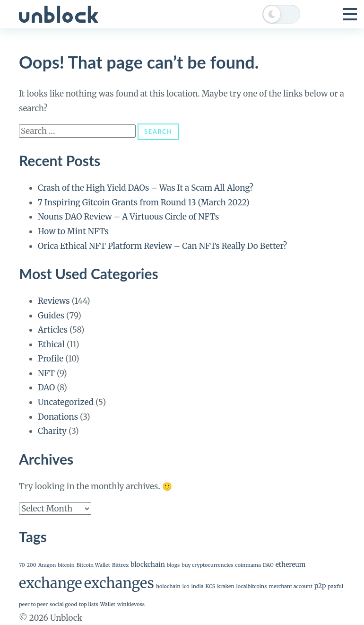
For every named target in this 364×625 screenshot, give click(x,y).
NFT (46, 373)
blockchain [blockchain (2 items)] (148, 564)
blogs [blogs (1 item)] (173, 565)
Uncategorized (66, 402)
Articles (53, 330)
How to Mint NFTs (73, 231)
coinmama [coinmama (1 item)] (248, 565)
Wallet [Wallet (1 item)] (108, 604)
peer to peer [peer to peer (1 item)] (33, 604)
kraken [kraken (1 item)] (225, 586)
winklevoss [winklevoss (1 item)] (131, 604)
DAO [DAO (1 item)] (268, 565)
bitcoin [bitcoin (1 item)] (66, 565)
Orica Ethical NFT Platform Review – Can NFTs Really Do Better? (162, 246)
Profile (51, 359)
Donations (58, 417)
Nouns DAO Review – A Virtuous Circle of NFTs (128, 217)
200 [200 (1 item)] (32, 565)
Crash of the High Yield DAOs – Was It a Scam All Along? (146, 188)
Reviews (54, 301)
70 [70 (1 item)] (22, 565)
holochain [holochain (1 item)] (168, 586)
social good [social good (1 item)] (63, 604)
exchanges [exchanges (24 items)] (119, 583)
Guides (51, 316)
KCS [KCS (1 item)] (211, 586)
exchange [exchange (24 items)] (51, 583)
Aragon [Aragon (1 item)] (47, 565)
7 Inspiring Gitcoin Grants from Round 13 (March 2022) (144, 202)
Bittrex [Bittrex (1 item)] (120, 565)
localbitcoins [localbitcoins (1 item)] (252, 586)
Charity (52, 431)
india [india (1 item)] (197, 586)
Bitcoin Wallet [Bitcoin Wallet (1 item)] (93, 565)
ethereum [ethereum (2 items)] (291, 564)
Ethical (51, 344)
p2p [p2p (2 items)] (320, 586)
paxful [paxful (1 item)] (335, 586)
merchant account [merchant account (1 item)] (290, 586)
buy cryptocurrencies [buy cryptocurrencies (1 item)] (207, 565)
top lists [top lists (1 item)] (89, 604)
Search (158, 132)
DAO (46, 387)
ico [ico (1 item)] (186, 586)
